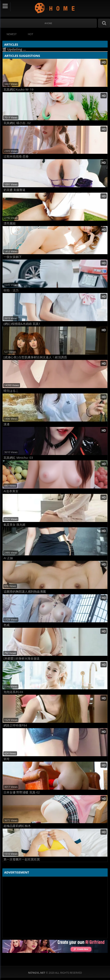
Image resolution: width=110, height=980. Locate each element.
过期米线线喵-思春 (16, 156)
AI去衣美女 (11, 491)
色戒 (7, 625)
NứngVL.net (55, 8)
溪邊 (7, 424)
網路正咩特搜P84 (15, 725)
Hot (31, 34)
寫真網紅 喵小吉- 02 (17, 123)
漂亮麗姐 (10, 223)
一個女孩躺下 (13, 257)
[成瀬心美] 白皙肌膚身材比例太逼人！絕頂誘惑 (35, 357)
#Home (48, 23)
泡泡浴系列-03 (13, 692)
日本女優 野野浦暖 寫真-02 (22, 792)
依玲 (7, 759)
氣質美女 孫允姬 (14, 525)
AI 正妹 (8, 558)
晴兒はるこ (11, 391)
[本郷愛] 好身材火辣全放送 (22, 659)
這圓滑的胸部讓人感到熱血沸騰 (25, 592)
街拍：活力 (11, 290)
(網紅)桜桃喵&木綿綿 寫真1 (22, 324)
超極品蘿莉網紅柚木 (17, 826)
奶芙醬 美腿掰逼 (14, 190)
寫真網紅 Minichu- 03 (18, 458)
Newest (12, 34)
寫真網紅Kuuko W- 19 (18, 90)
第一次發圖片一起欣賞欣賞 (22, 859)
